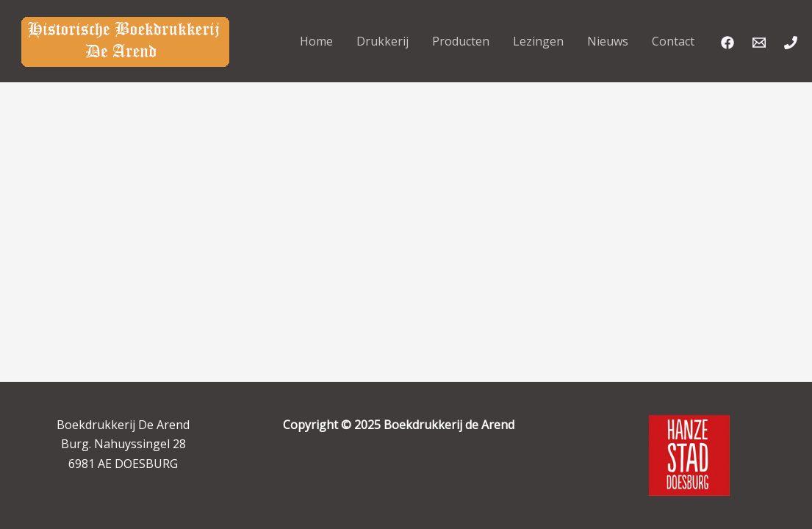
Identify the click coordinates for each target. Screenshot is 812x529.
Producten (461, 41)
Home (316, 41)
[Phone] (791, 43)
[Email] (759, 43)
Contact (673, 41)
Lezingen (538, 41)
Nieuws (608, 41)
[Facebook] (727, 43)
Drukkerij (382, 41)
